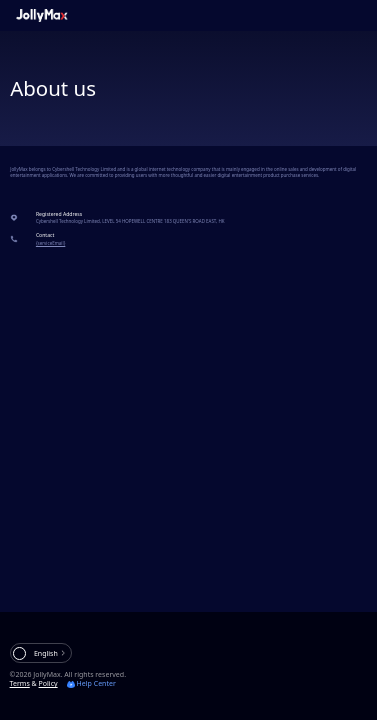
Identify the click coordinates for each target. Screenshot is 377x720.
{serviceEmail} (50, 243)
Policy (48, 683)
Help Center (91, 683)
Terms (20, 683)
